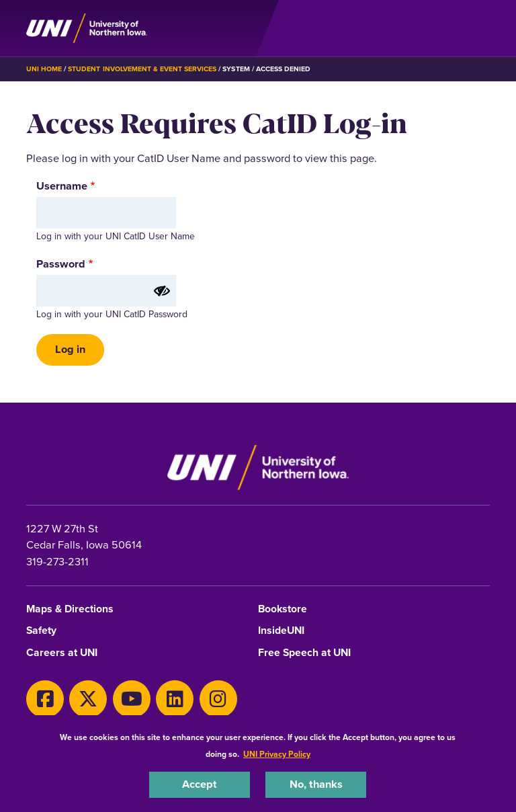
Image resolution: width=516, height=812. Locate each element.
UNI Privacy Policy (277, 754)
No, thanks (316, 784)
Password (61, 264)
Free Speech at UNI (304, 653)
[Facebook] (45, 699)
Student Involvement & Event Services (142, 69)
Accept (200, 784)
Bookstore (283, 609)
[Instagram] (218, 699)
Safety (41, 631)
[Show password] (162, 291)
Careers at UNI (62, 653)
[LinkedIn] (175, 699)
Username (62, 186)
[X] (88, 699)
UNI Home (44, 69)
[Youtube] (132, 699)
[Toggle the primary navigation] (479, 28)
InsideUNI (281, 631)
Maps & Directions (70, 609)
